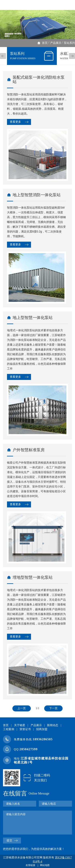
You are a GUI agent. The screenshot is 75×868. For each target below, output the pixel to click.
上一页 (22, 708)
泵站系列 (69, 43)
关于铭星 (20, 725)
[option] (37, 25)
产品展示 (56, 43)
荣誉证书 (25, 729)
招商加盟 (42, 729)
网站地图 (45, 865)
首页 (45, 43)
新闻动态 (53, 725)
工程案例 (9, 729)
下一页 (53, 708)
